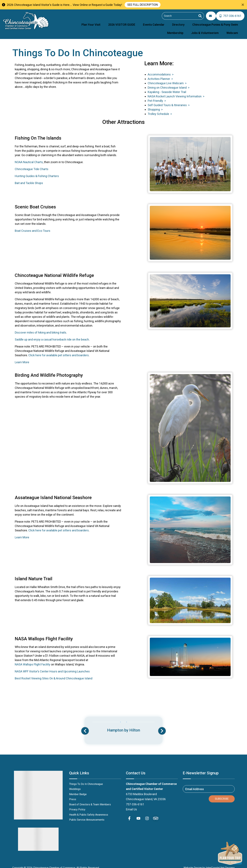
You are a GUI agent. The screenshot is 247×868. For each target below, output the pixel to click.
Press (73, 795)
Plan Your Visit (68, 22)
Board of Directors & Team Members (90, 800)
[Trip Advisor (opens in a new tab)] (156, 814)
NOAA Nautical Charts (29, 158)
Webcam (235, 29)
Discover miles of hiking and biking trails (40, 328)
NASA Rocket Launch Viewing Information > (176, 92)
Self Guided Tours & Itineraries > (169, 101)
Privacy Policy (77, 805)
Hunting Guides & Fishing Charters (37, 172)
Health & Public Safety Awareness (89, 810)
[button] (85, 727)
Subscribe (222, 795)
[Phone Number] (231, 15)
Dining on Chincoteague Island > (169, 84)
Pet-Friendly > (157, 97)
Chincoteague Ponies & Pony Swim (169, 22)
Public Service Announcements (87, 816)
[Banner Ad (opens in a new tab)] (124, 723)
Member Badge (78, 790)
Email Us (131, 805)
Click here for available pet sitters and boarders (59, 351)
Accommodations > (161, 70)
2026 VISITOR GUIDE (93, 22)
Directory (138, 22)
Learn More (22, 358)
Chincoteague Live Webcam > (167, 79)
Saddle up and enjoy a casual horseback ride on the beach (52, 335)
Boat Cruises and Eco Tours (33, 227)
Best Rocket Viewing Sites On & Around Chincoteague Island (54, 674)
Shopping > (155, 105)
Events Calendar (120, 22)
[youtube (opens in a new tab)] (138, 814)
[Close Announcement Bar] (243, 5)
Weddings (75, 785)
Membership (203, 22)
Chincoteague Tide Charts (32, 165)
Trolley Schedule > (160, 110)
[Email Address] (212, 15)
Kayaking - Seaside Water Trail (167, 88)
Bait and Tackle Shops (29, 179)
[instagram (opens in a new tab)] (147, 814)
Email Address (195, 785)
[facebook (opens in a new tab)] (130, 814)
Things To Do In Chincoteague (86, 780)
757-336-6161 (135, 800)
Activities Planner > (160, 75)
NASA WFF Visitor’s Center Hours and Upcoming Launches (52, 667)
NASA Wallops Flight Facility (33, 660)
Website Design (193, 864)
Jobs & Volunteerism (227, 22)
